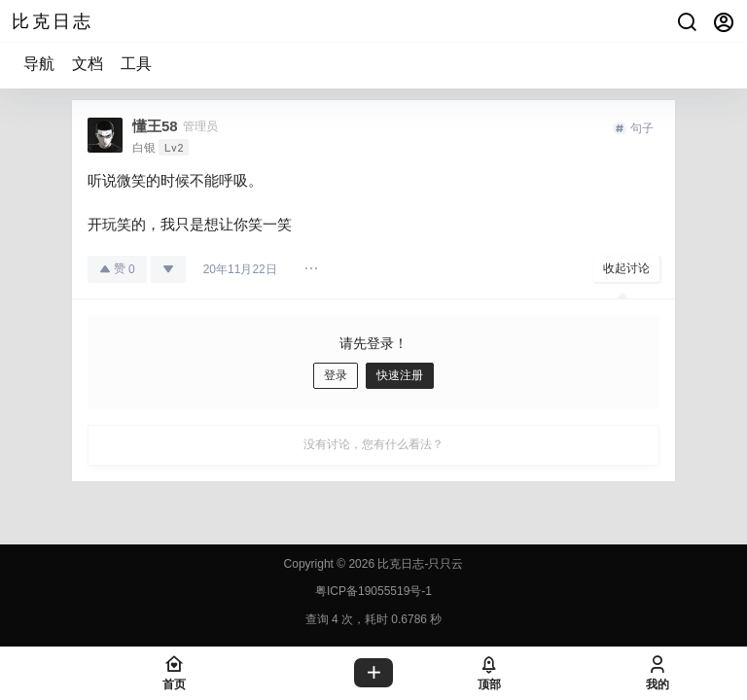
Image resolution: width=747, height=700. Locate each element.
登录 (336, 375)
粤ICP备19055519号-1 (373, 591)
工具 (136, 64)
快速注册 (400, 375)
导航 (39, 64)
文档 (88, 64)
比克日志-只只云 (419, 564)
